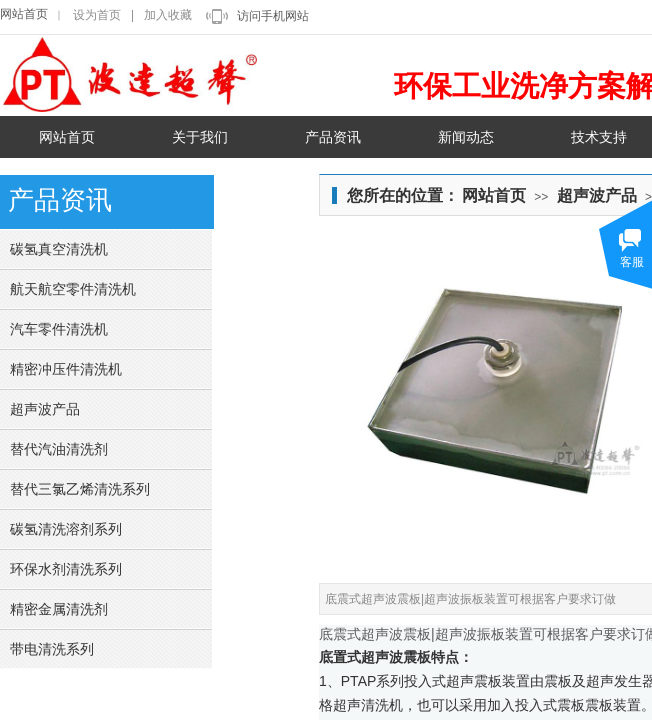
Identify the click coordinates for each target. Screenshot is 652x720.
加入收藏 (168, 15)
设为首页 (97, 15)
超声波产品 (597, 195)
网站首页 (24, 14)
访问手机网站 (273, 16)
